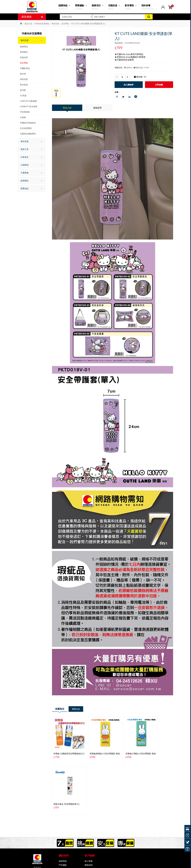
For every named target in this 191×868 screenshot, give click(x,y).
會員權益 (63, 817)
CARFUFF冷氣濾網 (28, 101)
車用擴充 (24, 52)
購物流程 (89, 810)
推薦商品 (61, 709)
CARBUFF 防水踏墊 (29, 106)
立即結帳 (159, 85)
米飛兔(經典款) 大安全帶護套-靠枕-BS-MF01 (97, 750)
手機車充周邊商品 (28, 123)
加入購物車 (129, 85)
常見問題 (89, 814)
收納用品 (24, 46)
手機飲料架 (25, 68)
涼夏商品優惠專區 (28, 134)
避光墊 (23, 74)
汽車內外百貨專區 (42, 24)
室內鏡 (23, 90)
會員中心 (89, 817)
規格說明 (97, 108)
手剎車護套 (25, 112)
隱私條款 (63, 814)
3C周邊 (23, 96)
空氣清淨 (24, 57)
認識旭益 (63, 806)
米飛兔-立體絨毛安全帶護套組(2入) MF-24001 (66, 750)
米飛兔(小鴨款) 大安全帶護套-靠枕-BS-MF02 (128, 750)
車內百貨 (55, 24)
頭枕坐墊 (24, 79)
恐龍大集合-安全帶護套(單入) (158, 749)
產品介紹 (28, 24)
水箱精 (23, 117)
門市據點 (63, 810)
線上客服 (89, 806)
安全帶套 (65, 24)
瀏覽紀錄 (80, 709)
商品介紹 (67, 108)
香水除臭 (24, 85)
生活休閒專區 (26, 128)
